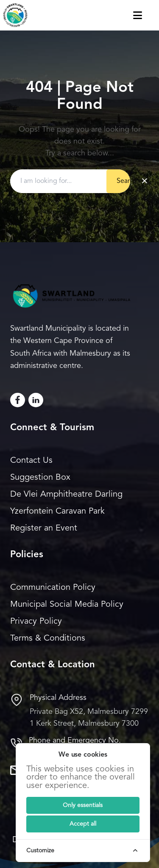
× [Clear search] (145, 181)
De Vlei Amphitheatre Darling (66, 495)
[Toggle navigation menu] (146, 15)
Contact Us (31, 461)
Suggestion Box (40, 478)
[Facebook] (18, 400)
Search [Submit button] (127, 181)
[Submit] (83, 805)
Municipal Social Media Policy (67, 605)
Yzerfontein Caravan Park (57, 511)
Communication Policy (53, 588)
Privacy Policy (36, 622)
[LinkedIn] (36, 400)
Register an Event (44, 528)
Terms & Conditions (48, 639)
